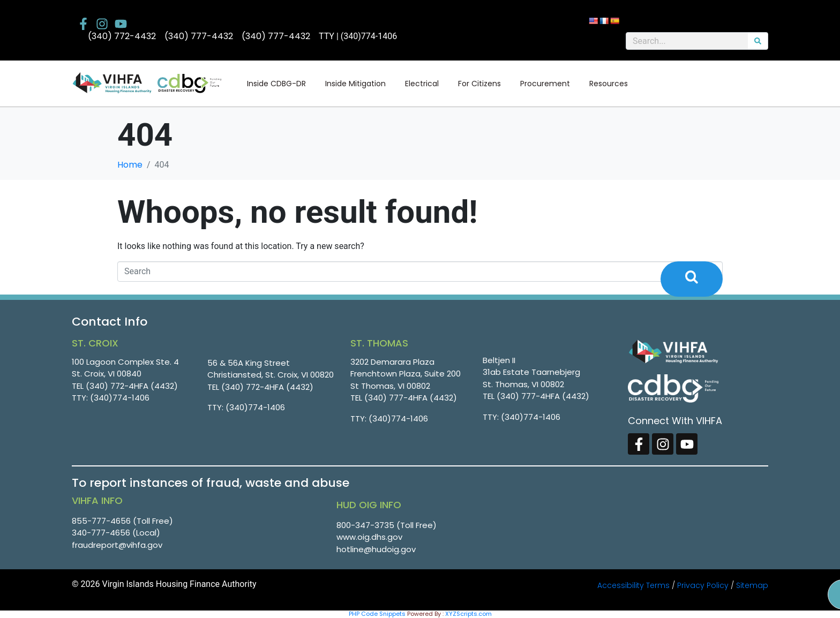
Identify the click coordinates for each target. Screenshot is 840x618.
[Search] (758, 41)
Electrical (422, 84)
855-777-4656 (101, 521)
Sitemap (752, 585)
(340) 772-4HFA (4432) (132, 386)
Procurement (545, 84)
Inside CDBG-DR (276, 84)
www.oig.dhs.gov (369, 537)
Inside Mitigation (355, 84)
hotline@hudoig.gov (376, 549)
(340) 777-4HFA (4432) (411, 398)
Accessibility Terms (633, 585)
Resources (609, 84)
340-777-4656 (101, 533)
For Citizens (479, 84)
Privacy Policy (703, 585)
